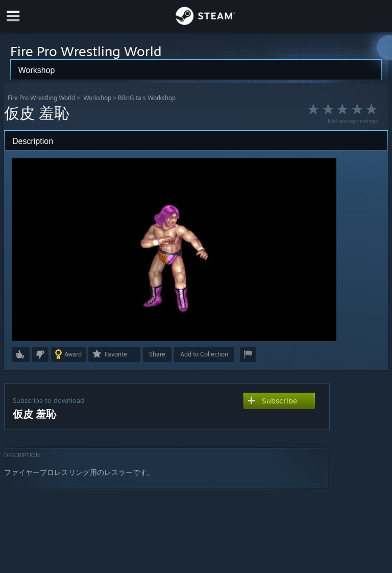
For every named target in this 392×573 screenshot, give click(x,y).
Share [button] (157, 354)
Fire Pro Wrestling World (41, 98)
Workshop (97, 98)
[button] (21, 354)
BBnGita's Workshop (147, 98)
